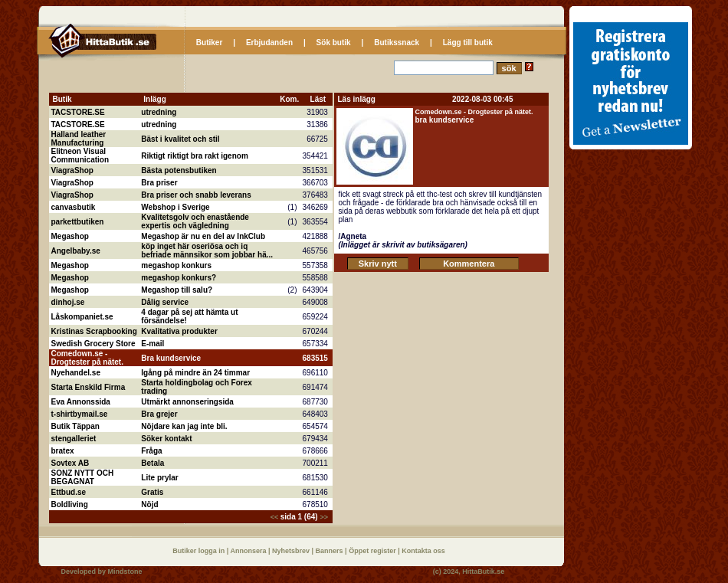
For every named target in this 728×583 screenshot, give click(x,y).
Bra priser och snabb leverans (196, 195)
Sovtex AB (71, 463)
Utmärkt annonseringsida (187, 402)
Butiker (209, 43)
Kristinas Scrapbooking (94, 331)
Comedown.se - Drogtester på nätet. (87, 358)
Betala (152, 463)
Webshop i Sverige (175, 207)
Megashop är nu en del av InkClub (203, 236)
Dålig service (165, 302)
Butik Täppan (75, 426)
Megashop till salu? (177, 290)
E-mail (152, 344)
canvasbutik (74, 207)
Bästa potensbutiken (179, 170)
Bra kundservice (171, 358)
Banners (331, 551)
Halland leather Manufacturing (79, 139)
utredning (159, 112)
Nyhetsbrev (292, 551)
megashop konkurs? (179, 278)
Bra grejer (159, 414)
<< (275, 517)
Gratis (152, 492)
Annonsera (249, 551)
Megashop (70, 236)
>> (324, 517)
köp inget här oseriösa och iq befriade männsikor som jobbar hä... (207, 251)
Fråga (151, 451)
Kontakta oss (423, 551)
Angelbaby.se (76, 251)
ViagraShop (72, 170)
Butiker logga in (200, 551)
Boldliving (70, 504)
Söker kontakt (166, 439)
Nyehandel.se (76, 373)
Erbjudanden (269, 43)
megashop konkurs (176, 265)
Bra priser (159, 183)
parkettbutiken (78, 222)
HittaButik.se (483, 572)
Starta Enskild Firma (89, 387)
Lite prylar (159, 478)
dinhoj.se (68, 302)
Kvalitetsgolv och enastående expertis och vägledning (195, 221)
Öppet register (373, 551)
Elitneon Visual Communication (80, 156)
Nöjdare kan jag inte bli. (184, 426)
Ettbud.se (69, 492)
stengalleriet (74, 439)
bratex (63, 451)
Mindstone (125, 572)
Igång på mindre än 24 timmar (195, 373)
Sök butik (334, 43)
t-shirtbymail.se (80, 414)
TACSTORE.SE (78, 112)
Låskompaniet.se (82, 317)
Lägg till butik (468, 43)
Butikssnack (397, 43)
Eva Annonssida (81, 402)
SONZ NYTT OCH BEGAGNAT (83, 477)
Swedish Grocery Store (93, 344)
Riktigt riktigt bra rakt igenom (194, 156)
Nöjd (149, 504)
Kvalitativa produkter (179, 331)
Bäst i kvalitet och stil (180, 139)
